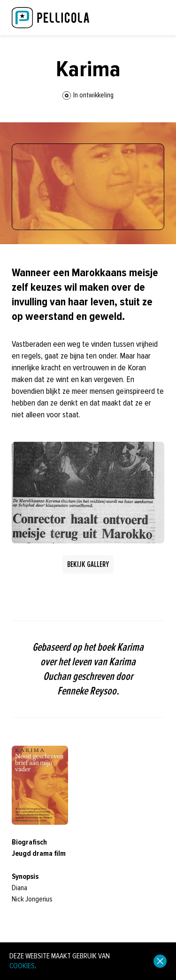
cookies (22, 966)
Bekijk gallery (88, 564)
